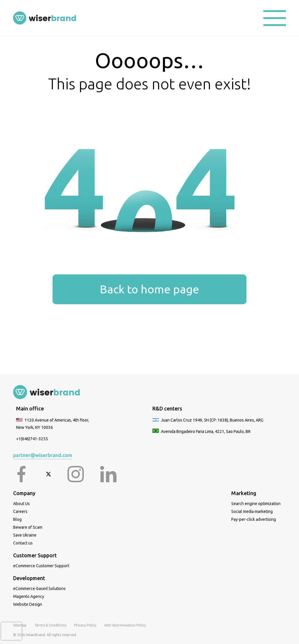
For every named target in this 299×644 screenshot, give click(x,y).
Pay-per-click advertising (254, 519)
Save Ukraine (25, 535)
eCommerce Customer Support (41, 566)
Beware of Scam (28, 527)
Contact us (23, 543)
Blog (17, 519)
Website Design (28, 604)
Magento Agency (29, 596)
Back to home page (149, 289)
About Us (21, 504)
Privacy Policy (85, 625)
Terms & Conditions (50, 625)
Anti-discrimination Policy (125, 625)
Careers (20, 511)
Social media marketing (252, 511)
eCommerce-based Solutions (39, 589)
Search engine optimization (256, 504)
